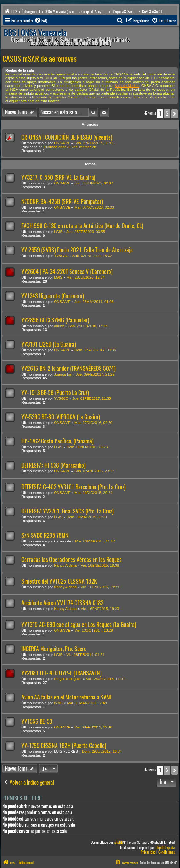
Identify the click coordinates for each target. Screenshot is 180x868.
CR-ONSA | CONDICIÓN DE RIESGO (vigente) (67, 137)
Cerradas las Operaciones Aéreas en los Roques (71, 560)
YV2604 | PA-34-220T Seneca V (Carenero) (67, 272)
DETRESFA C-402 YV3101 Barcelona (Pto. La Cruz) (74, 487)
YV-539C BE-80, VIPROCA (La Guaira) (61, 417)
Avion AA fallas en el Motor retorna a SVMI (66, 697)
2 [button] (167, 114)
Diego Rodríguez (68, 679)
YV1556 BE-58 (37, 721)
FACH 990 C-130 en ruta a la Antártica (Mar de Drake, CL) (82, 226)
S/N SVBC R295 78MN (45, 535)
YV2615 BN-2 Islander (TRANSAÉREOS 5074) (68, 368)
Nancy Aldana (65, 565)
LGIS (58, 232)
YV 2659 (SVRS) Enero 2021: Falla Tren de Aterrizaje (77, 250)
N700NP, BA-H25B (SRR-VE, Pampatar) (62, 201)
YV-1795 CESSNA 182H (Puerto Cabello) (64, 746)
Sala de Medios (127, 86)
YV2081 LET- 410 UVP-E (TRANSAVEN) (61, 673)
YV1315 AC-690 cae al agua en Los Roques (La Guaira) (79, 624)
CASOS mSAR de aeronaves (39, 59)
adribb (59, 326)
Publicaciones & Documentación (70, 147)
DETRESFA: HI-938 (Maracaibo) (53, 465)
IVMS (58, 703)
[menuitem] (41, 21)
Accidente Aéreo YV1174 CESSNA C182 (63, 603)
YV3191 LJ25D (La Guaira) (49, 344)
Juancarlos (63, 374)
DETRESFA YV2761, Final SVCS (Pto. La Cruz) (67, 511)
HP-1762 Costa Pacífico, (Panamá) (57, 441)
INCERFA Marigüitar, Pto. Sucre (54, 649)
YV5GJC (61, 256)
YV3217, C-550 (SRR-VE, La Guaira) (58, 177)
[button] (175, 114)
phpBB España (165, 847)
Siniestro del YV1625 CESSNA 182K (59, 581)
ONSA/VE (62, 143)
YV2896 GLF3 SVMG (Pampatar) (55, 320)
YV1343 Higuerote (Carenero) (53, 296)
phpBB (119, 842)
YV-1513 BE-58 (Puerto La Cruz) (55, 393)
